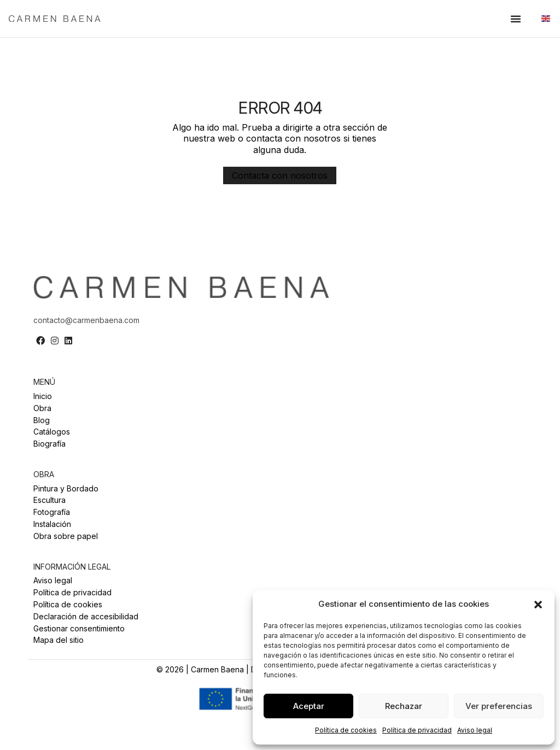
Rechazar (404, 706)
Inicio (43, 396)
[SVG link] (79, 18)
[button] (538, 605)
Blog (42, 420)
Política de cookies (346, 730)
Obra (42, 408)
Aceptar (309, 706)
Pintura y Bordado (66, 489)
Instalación (52, 524)
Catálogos (52, 432)
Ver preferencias (499, 706)
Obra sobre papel (66, 536)
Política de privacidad (417, 730)
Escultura (49, 500)
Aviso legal (475, 730)
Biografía (49, 444)
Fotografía (52, 512)
